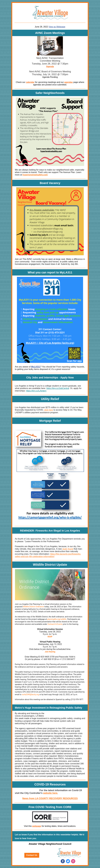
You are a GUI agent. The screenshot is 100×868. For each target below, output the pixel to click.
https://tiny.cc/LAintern (36, 391)
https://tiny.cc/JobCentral (58, 388)
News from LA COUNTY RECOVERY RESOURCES (50, 798)
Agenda (50, 66)
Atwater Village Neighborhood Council (50, 844)
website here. (51, 793)
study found (68, 549)
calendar (30, 82)
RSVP (50, 637)
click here (49, 410)
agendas (69, 82)
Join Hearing (50, 652)
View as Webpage (57, 27)
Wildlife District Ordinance (33, 607)
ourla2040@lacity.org (30, 694)
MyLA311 (36, 367)
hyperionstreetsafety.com (35, 175)
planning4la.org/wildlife (57, 619)
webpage (37, 826)
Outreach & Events (55, 624)
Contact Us (32, 855)
